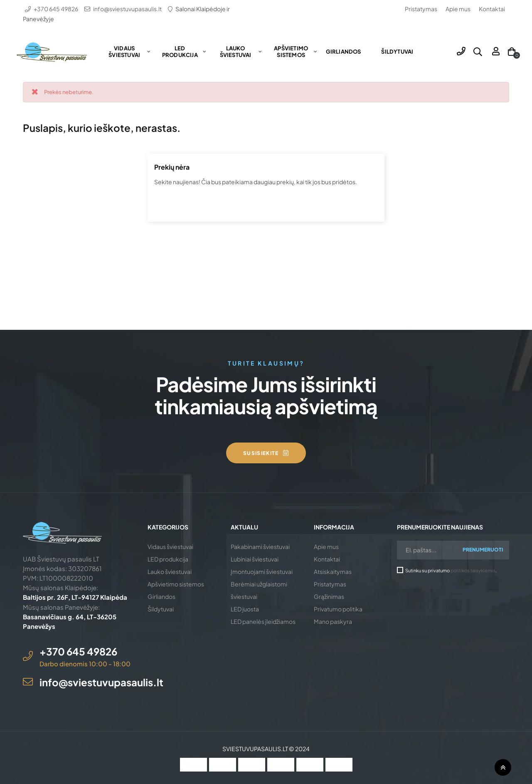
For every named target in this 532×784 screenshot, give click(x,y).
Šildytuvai (161, 609)
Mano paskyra (333, 621)
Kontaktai (492, 9)
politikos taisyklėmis (473, 570)
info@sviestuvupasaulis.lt (127, 9)
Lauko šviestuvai (170, 571)
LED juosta (245, 609)
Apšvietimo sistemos (176, 584)
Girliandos (161, 596)
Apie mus (458, 9)
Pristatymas (421, 9)
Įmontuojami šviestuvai (262, 571)
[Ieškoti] (266, 204)
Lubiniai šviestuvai (255, 559)
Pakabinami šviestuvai (260, 547)
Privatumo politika (338, 609)
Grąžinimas (329, 596)
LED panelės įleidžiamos (263, 621)
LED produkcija (168, 559)
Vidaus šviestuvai (170, 547)
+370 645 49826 (56, 9)
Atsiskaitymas (333, 571)
